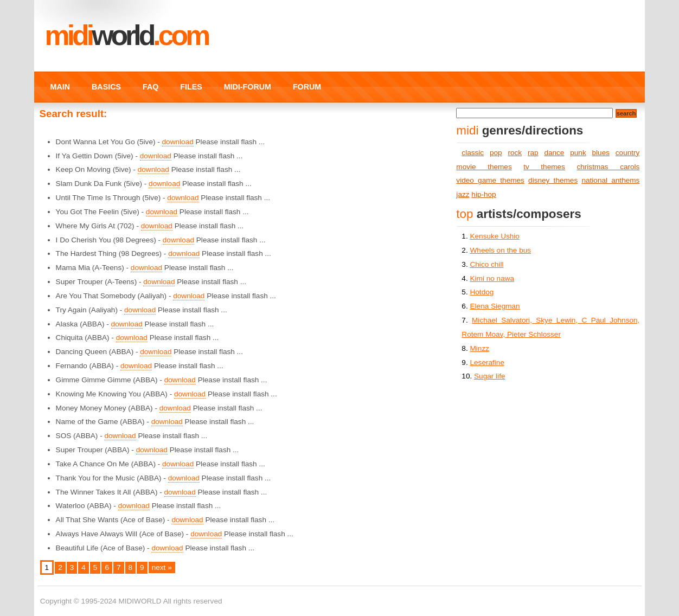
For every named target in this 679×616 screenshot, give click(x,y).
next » (162, 567)
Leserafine (487, 362)
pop (496, 153)
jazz (463, 194)
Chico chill (486, 264)
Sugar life (489, 376)
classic (473, 153)
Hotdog (482, 292)
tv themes (544, 167)
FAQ (150, 87)
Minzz (479, 348)
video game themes (490, 180)
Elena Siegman (495, 306)
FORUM (307, 87)
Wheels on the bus (500, 250)
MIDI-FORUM (248, 87)
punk (578, 153)
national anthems (610, 180)
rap (533, 153)
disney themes (553, 180)
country (628, 153)
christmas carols (608, 167)
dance (554, 153)
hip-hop (483, 194)
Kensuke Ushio (494, 236)
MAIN (60, 87)
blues (601, 153)
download (178, 142)
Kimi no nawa (492, 278)
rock (515, 153)
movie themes (484, 167)
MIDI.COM (127, 35)
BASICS (106, 87)
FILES (191, 87)
